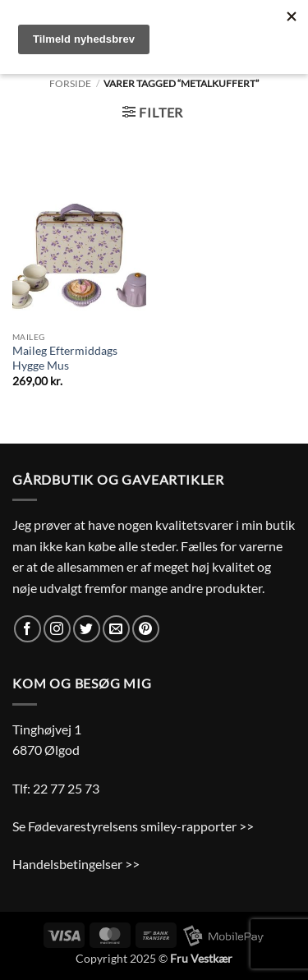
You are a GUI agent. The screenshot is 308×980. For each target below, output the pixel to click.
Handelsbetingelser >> (76, 864)
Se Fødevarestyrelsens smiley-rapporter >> (133, 826)
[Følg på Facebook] (28, 629)
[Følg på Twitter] (87, 629)
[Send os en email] (116, 629)
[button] (153, 112)
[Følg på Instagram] (57, 629)
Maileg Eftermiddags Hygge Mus (65, 358)
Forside (70, 83)
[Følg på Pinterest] (146, 629)
